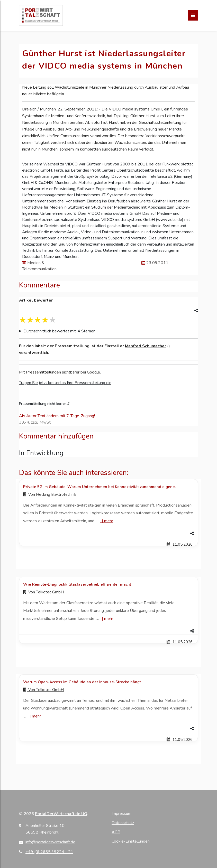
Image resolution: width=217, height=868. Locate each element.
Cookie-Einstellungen (131, 841)
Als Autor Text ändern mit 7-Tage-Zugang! (57, 416)
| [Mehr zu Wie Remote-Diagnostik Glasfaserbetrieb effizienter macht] (106, 619)
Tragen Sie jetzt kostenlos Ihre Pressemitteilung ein (65, 383)
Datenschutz (123, 823)
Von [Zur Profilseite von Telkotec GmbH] (43, 592)
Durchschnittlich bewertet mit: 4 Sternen (59, 331)
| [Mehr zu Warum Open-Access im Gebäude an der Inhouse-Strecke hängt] (34, 716)
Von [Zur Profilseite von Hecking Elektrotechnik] (50, 494)
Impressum (121, 814)
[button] (109, 534)
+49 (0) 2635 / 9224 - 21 (49, 852)
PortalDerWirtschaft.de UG (61, 814)
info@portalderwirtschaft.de (50, 842)
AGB (116, 832)
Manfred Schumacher (146, 346)
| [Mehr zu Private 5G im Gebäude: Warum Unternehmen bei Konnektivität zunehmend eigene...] (106, 521)
